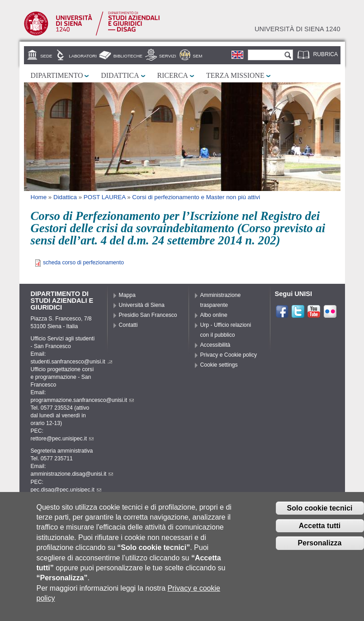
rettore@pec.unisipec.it (62, 439)
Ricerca (173, 75)
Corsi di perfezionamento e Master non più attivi (196, 197)
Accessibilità (215, 345)
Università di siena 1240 (298, 29)
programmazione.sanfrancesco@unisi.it (83, 400)
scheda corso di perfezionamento (83, 263)
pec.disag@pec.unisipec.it (66, 490)
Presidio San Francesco (148, 315)
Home (39, 197)
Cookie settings (219, 365)
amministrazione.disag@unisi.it (72, 474)
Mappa (127, 295)
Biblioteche (128, 56)
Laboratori (83, 56)
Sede (46, 56)
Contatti (128, 325)
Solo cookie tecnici (320, 515)
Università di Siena (142, 305)
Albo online (214, 315)
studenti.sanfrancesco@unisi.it (71, 362)
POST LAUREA (105, 197)
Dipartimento (57, 75)
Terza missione (235, 75)
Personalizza (320, 551)
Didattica (120, 75)
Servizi (168, 56)
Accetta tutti (320, 533)
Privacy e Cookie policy (229, 355)
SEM (197, 56)
